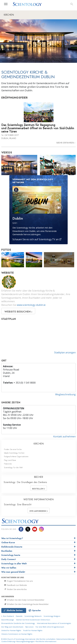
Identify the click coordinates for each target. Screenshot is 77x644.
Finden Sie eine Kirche (13, 449)
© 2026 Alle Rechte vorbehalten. (29, 639)
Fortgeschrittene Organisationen (16, 456)
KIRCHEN (39, 444)
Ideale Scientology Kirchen (14, 453)
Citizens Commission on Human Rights (17, 634)
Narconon (29, 627)
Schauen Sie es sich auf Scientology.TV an (37, 239)
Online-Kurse (8, 542)
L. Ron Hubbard (8, 616)
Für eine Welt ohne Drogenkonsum (50, 627)
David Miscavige (8, 620)
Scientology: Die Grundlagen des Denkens (25, 482)
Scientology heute (11, 555)
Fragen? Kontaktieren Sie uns (18, 581)
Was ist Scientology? (12, 538)
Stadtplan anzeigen (65, 352)
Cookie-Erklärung (8, 641)
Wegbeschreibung (65, 394)
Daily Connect (9, 559)
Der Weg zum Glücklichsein (12, 627)
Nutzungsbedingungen (25, 641)
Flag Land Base (10, 460)
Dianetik (19, 616)
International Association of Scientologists (54, 623)
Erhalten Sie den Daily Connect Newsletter (24, 600)
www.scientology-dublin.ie (31, 305)
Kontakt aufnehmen (64, 436)
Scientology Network (33, 616)
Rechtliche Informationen (46, 641)
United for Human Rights (11, 630)
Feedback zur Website (15, 585)
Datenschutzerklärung (65, 639)
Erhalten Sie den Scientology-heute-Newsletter (26, 604)
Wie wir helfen (9, 568)
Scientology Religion (52, 616)
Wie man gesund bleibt (13, 572)
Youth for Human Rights (33, 630)
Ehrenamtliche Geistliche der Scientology (18, 623)
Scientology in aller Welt (14, 564)
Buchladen (7, 551)
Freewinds (8, 464)
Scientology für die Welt (13, 467)
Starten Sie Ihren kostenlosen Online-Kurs (33, 620)
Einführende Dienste (12, 547)
